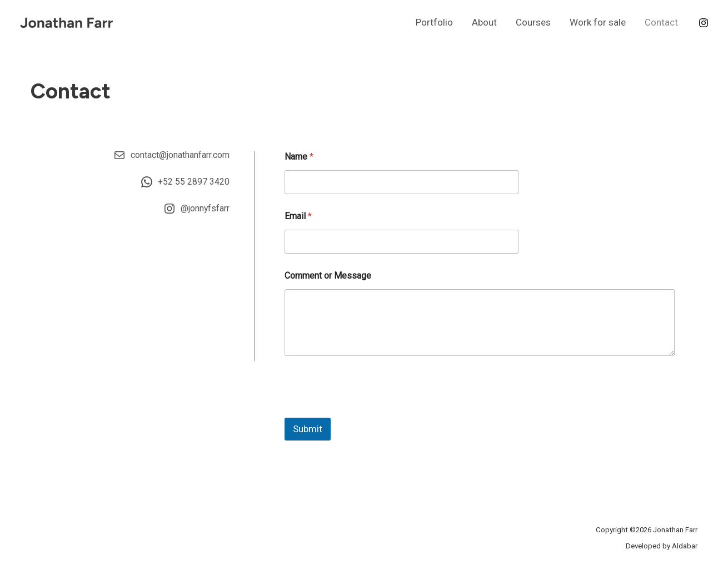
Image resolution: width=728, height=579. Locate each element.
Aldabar (685, 546)
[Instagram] (704, 23)
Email (298, 216)
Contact (661, 22)
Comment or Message (328, 276)
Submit (308, 429)
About (484, 22)
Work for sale (598, 22)
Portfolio (434, 22)
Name (299, 157)
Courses (533, 22)
